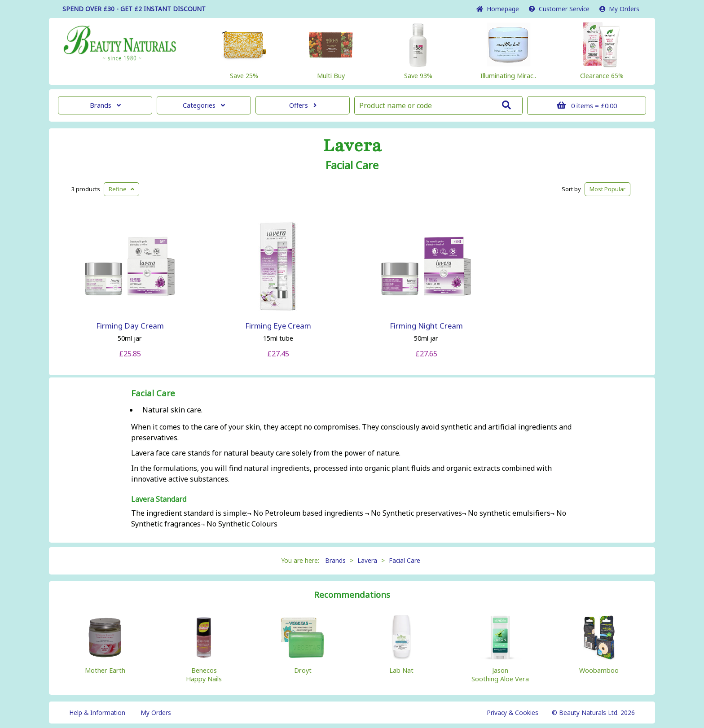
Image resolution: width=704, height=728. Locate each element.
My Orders (619, 9)
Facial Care (352, 165)
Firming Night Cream (426, 326)
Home (498, 9)
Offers (303, 105)
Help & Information (97, 713)
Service (559, 9)
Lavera (352, 146)
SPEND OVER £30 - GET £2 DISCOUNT (134, 9)
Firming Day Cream (130, 326)
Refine (121, 189)
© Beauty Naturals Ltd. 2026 (593, 713)
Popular (607, 189)
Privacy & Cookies (513, 713)
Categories (204, 105)
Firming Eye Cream (278, 326)
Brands (105, 105)
